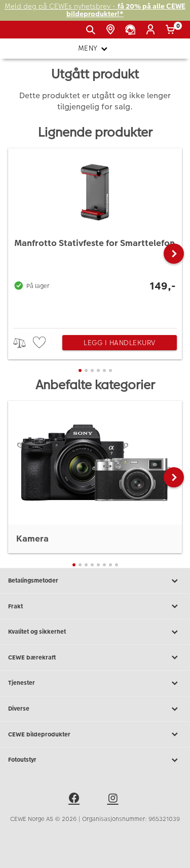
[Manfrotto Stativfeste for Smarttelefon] (95, 236)
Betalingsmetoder (95, 581)
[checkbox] (41, 343)
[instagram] (115, 800)
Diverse (95, 709)
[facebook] (75, 800)
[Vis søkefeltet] (92, 30)
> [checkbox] (23, 343)
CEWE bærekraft (95, 657)
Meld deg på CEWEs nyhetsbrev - (95, 10)
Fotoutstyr (95, 760)
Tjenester (95, 683)
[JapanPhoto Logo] (24, 33)
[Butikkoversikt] (112, 30)
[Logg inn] (152, 30)
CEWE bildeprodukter (95, 734)
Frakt (95, 606)
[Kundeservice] (132, 30)
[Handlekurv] (172, 30)
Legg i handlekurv (120, 343)
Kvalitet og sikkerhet (95, 632)
